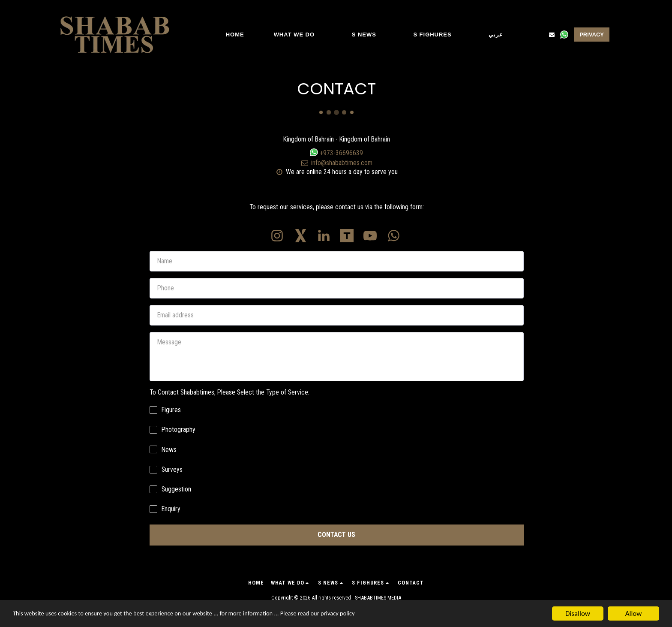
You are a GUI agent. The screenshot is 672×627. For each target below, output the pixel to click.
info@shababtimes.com (336, 163)
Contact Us (336, 535)
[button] (298, 35)
